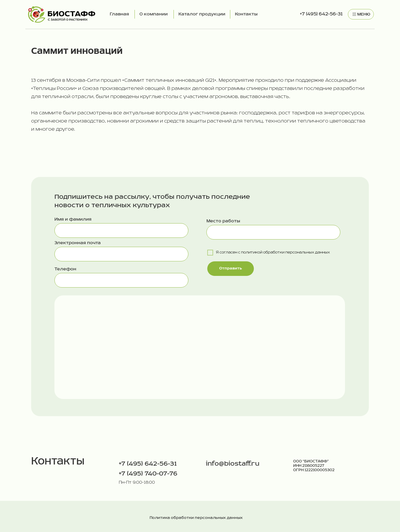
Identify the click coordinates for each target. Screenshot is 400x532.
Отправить (231, 268)
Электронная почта (78, 243)
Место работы (223, 221)
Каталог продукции (202, 14)
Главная (119, 14)
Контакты (246, 14)
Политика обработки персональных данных (196, 518)
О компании (154, 14)
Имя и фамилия (73, 219)
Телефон (65, 269)
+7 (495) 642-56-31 (321, 14)
